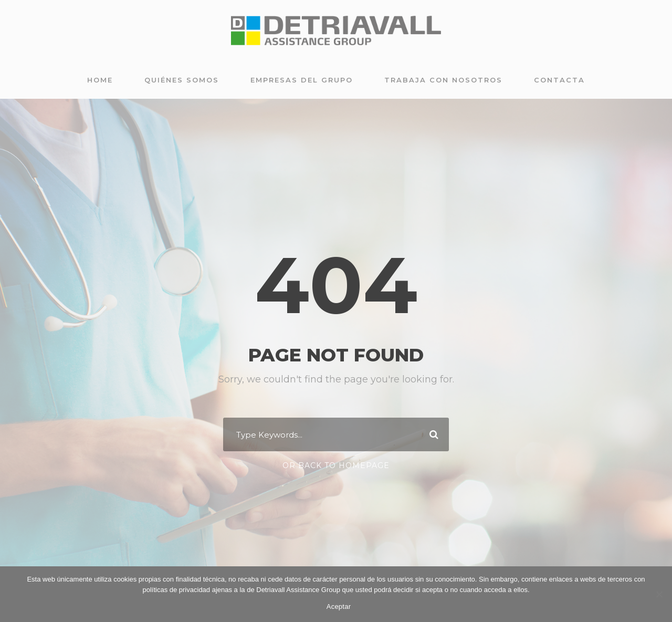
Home (100, 80)
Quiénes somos (182, 80)
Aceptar (339, 607)
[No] (659, 594)
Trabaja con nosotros (443, 80)
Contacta (559, 80)
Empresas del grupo (302, 80)
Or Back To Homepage (336, 465)
